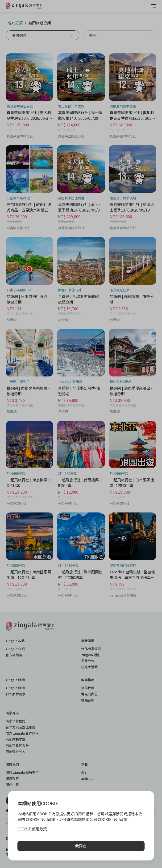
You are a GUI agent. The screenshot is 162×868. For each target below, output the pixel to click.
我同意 (81, 846)
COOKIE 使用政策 (32, 829)
